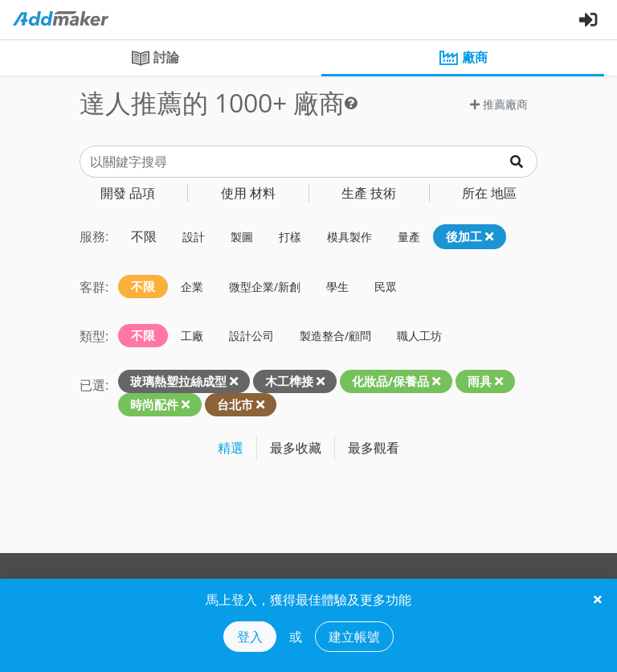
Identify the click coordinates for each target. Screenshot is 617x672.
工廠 (192, 336)
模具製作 (349, 237)
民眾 (386, 287)
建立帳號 (354, 637)
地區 (489, 193)
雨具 (480, 381)
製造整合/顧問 (335, 336)
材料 (248, 193)
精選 (231, 448)
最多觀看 (374, 448)
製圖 (242, 237)
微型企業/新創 (265, 287)
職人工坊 (419, 336)
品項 (128, 193)
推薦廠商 (499, 104)
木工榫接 (289, 381)
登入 (250, 637)
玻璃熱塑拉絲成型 (178, 381)
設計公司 (251, 336)
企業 (192, 287)
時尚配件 (154, 404)
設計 (194, 237)
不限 (144, 236)
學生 (337, 287)
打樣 (290, 237)
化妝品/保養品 (390, 381)
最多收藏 (296, 448)
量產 (409, 237)
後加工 (470, 236)
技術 (369, 193)
